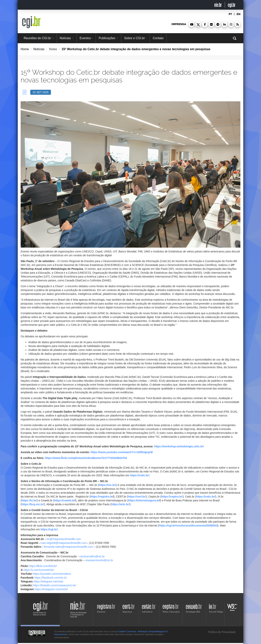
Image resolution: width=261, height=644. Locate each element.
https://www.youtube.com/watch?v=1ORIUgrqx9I (122, 452)
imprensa (179, 24)
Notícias (67, 38)
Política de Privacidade (221, 632)
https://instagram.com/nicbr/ (51, 589)
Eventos (86, 38)
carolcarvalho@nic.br (92, 556)
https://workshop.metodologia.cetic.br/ (179, 446)
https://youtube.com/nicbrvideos (52, 574)
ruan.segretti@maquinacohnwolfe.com (64, 543)
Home (25, 49)
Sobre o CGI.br (136, 38)
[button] (192, 24)
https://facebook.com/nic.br (51, 578)
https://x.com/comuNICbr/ (39, 570)
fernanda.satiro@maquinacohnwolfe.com (68, 547)
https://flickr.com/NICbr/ (43, 566)
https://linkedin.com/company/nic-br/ (54, 585)
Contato (158, 38)
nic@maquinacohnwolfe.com (64, 539)
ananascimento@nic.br (99, 560)
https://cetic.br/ (140, 475)
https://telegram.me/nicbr (49, 581)
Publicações (108, 38)
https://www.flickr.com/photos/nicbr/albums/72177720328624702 (86, 458)
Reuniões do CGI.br (39, 38)
